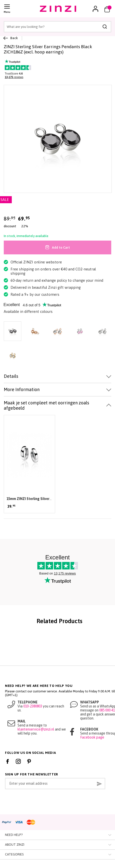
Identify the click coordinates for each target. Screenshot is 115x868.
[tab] (57, 376)
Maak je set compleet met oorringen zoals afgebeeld (46, 406)
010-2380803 (33, 706)
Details (11, 376)
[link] (95, 9)
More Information (22, 389)
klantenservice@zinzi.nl (36, 729)
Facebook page (92, 737)
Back (11, 38)
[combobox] (57, 27)
